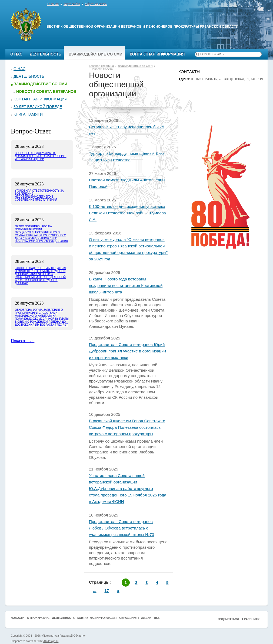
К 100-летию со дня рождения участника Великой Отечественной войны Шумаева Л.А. (127, 213)
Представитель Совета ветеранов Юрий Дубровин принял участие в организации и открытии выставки (127, 351)
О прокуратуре (38, 618)
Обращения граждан (135, 618)
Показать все (23, 341)
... (95, 591)
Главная (53, 4)
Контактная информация (157, 54)
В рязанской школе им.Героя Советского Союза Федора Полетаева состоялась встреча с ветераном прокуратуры (127, 427)
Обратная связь (96, 4)
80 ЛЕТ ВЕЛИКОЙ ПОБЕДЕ (38, 107)
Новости (18, 618)
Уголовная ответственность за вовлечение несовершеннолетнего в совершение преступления (39, 195)
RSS (157, 618)
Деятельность (46, 54)
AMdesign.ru (51, 641)
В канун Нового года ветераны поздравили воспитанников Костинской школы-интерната (126, 285)
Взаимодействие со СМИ (96, 54)
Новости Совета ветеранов (46, 91)
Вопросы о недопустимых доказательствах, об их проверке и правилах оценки (41, 156)
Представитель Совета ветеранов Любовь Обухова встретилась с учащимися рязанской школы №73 (121, 528)
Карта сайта (72, 4)
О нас (16, 54)
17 (107, 591)
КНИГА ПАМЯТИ (28, 114)
